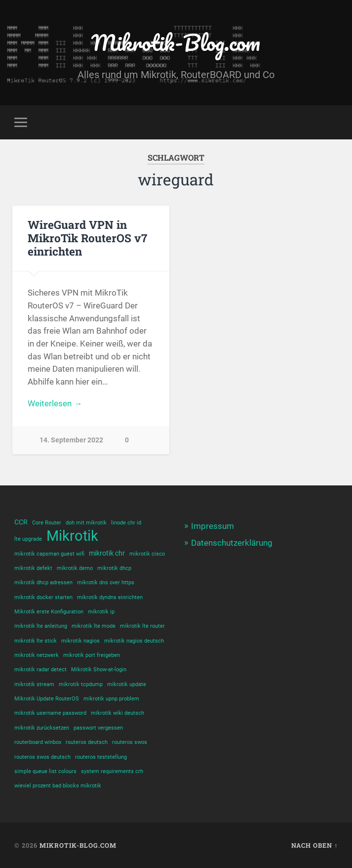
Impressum (213, 526)
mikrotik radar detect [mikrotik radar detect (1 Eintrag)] (40, 670)
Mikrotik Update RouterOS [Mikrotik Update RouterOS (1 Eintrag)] (47, 699)
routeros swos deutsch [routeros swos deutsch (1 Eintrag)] (42, 757)
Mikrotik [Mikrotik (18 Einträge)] (72, 536)
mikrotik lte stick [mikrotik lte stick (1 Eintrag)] (36, 641)
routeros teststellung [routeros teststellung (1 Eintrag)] (101, 757)
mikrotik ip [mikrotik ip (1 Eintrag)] (101, 612)
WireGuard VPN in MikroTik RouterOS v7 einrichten (87, 238)
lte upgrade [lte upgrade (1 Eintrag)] (28, 539)
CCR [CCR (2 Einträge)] (21, 522)
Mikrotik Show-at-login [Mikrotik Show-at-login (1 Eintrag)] (99, 670)
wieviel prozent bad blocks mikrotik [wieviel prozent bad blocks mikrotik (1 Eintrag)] (58, 786)
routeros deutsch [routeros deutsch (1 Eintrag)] (87, 742)
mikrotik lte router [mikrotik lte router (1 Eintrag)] (142, 626)
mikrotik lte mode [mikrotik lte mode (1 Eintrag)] (94, 626)
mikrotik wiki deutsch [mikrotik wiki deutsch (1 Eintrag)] (117, 713)
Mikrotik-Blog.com (176, 42)
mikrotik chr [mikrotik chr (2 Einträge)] (107, 553)
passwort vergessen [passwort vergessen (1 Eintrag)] (98, 728)
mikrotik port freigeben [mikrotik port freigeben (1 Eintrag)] (92, 655)
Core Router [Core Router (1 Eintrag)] (47, 523)
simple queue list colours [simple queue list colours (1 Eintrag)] (45, 771)
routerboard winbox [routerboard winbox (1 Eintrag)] (38, 742)
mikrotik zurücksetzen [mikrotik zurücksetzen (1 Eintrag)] (42, 728)
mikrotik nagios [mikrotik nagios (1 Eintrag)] (80, 641)
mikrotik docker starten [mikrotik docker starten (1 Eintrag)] (43, 597)
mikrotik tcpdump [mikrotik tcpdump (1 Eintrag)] (81, 684)
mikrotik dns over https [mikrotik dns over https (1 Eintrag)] (106, 583)
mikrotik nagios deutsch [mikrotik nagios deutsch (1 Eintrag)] (134, 641)
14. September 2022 (71, 440)
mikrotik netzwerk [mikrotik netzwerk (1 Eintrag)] (37, 655)
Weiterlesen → (55, 403)
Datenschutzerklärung (232, 543)
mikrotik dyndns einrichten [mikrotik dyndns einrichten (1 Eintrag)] (110, 597)
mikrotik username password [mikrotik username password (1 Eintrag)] (50, 713)
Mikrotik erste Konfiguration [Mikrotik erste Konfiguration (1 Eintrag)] (49, 612)
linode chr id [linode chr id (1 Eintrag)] (126, 523)
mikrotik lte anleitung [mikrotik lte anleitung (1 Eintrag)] (41, 626)
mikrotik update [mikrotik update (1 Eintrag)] (127, 684)
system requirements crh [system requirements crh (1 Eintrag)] (112, 771)
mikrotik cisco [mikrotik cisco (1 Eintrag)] (147, 554)
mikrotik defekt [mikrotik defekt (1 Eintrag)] (33, 568)
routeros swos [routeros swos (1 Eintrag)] (130, 742)
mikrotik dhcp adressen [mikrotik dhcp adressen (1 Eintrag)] (43, 583)
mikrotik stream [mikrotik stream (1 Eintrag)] (34, 684)
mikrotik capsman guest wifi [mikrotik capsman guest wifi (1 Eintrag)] (49, 554)
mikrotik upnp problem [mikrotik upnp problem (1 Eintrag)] (111, 699)
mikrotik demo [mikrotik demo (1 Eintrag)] (75, 568)
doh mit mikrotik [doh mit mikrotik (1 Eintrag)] (86, 523)
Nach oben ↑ (314, 845)
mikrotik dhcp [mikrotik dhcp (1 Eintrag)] (114, 568)
